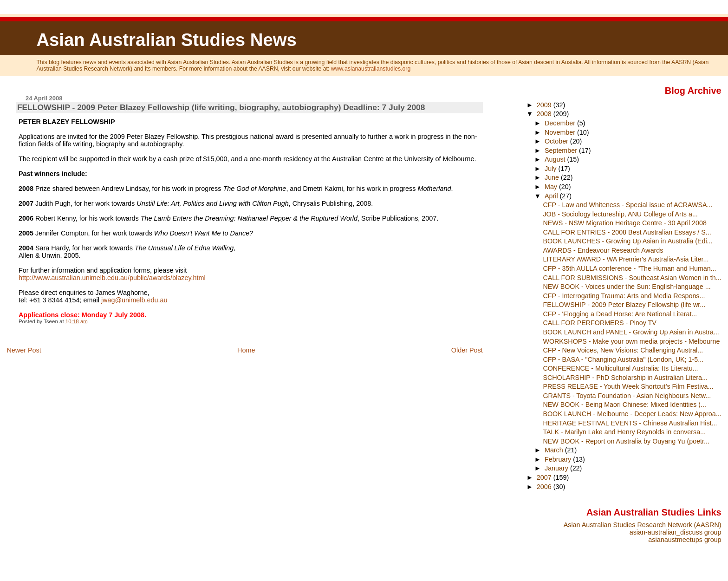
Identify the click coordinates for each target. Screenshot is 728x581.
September (562, 150)
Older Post (467, 350)
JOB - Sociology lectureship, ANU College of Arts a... (620, 214)
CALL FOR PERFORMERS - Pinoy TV (599, 323)
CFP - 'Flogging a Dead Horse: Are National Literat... (620, 314)
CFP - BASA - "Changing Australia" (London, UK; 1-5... (623, 359)
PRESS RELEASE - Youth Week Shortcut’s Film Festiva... (628, 386)
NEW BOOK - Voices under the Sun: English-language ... (627, 287)
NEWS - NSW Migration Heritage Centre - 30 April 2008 (624, 223)
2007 (545, 477)
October (557, 141)
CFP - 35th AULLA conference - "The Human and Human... (629, 268)
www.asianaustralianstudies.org (371, 69)
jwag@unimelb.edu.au (134, 300)
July (551, 169)
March (555, 450)
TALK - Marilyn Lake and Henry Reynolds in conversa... (624, 432)
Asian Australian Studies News (166, 40)
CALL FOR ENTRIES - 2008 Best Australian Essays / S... (627, 232)
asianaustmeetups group (685, 540)
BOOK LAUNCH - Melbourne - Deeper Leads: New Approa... (632, 414)
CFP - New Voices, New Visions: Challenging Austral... (623, 350)
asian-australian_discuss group (676, 532)
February (559, 459)
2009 (545, 105)
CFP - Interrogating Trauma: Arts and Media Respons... (624, 296)
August (556, 159)
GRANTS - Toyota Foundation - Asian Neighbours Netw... (627, 396)
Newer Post (24, 350)
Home (246, 350)
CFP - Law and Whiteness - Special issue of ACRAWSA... (627, 205)
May (552, 187)
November (561, 132)
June (553, 177)
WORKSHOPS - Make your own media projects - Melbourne (631, 341)
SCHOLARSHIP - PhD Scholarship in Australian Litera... (625, 378)
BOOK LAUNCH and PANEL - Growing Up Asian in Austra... (631, 332)
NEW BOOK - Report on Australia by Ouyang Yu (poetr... (626, 441)
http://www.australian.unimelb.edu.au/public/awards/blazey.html (112, 278)
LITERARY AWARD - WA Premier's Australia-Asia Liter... (626, 259)
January (557, 468)
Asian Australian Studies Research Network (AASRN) (643, 525)
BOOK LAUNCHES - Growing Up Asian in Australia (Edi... (627, 241)
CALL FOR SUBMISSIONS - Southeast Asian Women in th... (632, 278)
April (552, 196)
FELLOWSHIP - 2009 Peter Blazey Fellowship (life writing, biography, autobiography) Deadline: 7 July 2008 (221, 107)
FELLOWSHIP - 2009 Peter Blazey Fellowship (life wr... (624, 305)
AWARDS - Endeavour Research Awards (603, 250)
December (561, 123)
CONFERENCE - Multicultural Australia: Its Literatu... (620, 368)
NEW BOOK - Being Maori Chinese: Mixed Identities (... (624, 405)
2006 (545, 487)
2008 (545, 114)
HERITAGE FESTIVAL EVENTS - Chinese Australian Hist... (630, 423)
